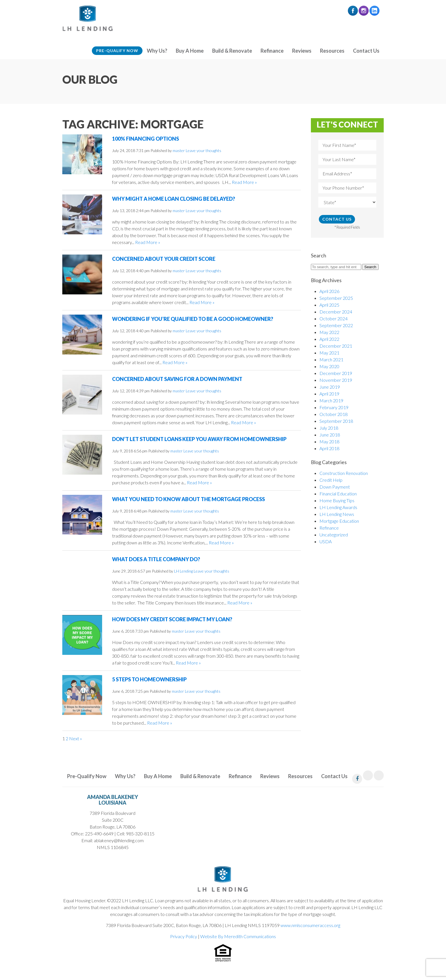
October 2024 (334, 318)
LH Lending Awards (338, 507)
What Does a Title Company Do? (156, 559)
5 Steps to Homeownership (149, 679)
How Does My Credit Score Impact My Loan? (172, 619)
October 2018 (334, 414)
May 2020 (329, 366)
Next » (76, 738)
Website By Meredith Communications (238, 936)
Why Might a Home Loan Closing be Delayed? (174, 199)
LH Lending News (337, 514)
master (179, 150)
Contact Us (366, 51)
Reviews (302, 51)
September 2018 (336, 421)
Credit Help (331, 480)
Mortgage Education (339, 521)
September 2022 (336, 325)
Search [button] (370, 267)
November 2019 (336, 380)
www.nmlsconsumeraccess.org (310, 925)
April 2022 (329, 339)
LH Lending (183, 571)
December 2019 (336, 373)
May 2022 (329, 332)
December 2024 (336, 312)
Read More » (244, 182)
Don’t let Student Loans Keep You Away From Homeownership (199, 439)
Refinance (272, 51)
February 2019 (334, 407)
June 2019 (330, 387)
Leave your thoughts (204, 150)
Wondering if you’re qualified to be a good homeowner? (193, 319)
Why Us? (157, 51)
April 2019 (329, 394)
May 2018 (329, 441)
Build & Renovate (232, 51)
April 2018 (329, 448)
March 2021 (331, 359)
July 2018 (329, 428)
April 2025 (329, 305)
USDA (326, 541)
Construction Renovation (344, 473)
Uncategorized (334, 535)
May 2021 (329, 353)
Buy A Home (190, 51)
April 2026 (329, 291)
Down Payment (335, 487)
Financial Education (338, 494)
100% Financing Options (145, 139)
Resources (332, 51)
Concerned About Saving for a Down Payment (177, 379)
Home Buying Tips (337, 500)
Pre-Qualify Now (117, 51)
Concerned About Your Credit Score (164, 259)
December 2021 (336, 346)
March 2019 (331, 400)
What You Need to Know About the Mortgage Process (188, 499)
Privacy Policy (184, 936)
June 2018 (330, 435)
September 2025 (336, 298)
